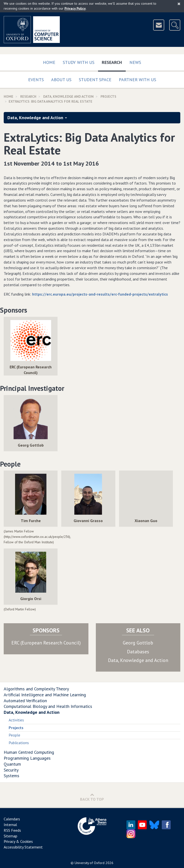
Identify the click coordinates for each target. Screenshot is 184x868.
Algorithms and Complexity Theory (36, 689)
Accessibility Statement (23, 847)
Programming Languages (27, 758)
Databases (138, 652)
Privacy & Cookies (18, 841)
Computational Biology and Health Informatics (48, 706)
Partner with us (137, 80)
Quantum (12, 764)
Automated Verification (25, 701)
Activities (16, 720)
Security (11, 770)
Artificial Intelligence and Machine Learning (45, 695)
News (135, 62)
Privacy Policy (75, 8)
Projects (108, 96)
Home (49, 62)
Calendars (12, 819)
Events (36, 80)
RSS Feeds (12, 830)
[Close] (179, 4)
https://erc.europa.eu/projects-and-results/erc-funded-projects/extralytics (100, 294)
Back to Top (92, 797)
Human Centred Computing (29, 752)
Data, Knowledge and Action (68, 96)
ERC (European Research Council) (46, 643)
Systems (11, 776)
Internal (10, 825)
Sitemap (10, 836)
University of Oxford (90, 863)
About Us (61, 80)
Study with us (79, 62)
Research (114, 61)
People (14, 735)
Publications (19, 743)
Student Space (95, 80)
